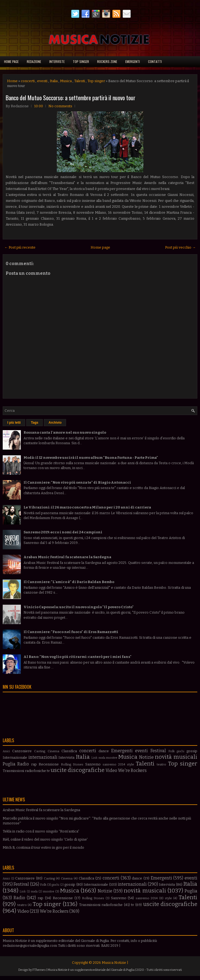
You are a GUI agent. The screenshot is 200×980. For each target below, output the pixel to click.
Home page (11, 61)
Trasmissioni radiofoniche (24, 771)
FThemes (39, 970)
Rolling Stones (72, 764)
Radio (23, 764)
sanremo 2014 (114, 764)
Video (111, 770)
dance (104, 751)
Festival (158, 751)
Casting (40, 751)
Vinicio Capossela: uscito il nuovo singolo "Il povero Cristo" (79, 607)
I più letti (14, 423)
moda (102, 758)
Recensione (49, 764)
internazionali (43, 757)
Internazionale (15, 757)
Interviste (57, 61)
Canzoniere (22, 751)
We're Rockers (132, 770)
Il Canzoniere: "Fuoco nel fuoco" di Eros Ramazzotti (71, 632)
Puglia (9, 764)
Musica (66, 81)
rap (34, 764)
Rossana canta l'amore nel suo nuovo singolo (65, 432)
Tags (35, 423)
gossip (192, 751)
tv (48, 771)
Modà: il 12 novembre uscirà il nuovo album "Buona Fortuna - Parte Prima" (91, 458)
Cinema (53, 751)
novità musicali (176, 757)
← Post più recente (20, 247)
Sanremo (93, 764)
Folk (171, 751)
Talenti (80, 81)
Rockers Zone (107, 61)
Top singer (81, 61)
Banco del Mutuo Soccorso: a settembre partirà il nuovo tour (71, 98)
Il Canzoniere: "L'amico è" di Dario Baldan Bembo (69, 582)
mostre (112, 758)
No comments (60, 106)
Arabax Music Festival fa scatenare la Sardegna (67, 557)
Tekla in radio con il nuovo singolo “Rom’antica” (41, 831)
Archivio (55, 423)
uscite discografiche (78, 770)
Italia (54, 81)
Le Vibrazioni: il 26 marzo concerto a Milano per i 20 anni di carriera (87, 507)
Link (94, 758)
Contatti (155, 61)
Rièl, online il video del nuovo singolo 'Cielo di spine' (45, 839)
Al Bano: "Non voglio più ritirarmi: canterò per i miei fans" (78, 657)
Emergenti (133, 61)
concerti (28, 81)
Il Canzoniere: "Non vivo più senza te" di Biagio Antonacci (77, 482)
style (130, 764)
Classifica (69, 751)
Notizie (146, 757)
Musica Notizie (114, 963)
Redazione (34, 61)
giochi (181, 751)
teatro (161, 764)
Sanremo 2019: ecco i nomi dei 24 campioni (63, 532)
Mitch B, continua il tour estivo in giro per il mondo (43, 847)
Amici (6, 751)
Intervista (66, 757)
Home (12, 81)
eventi (42, 81)
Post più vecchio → (180, 247)
